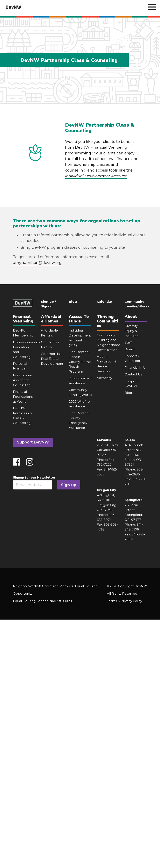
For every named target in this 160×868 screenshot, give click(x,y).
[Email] (33, 485)
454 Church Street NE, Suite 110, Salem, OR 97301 (134, 455)
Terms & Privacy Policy (124, 601)
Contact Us (133, 374)
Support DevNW (33, 442)
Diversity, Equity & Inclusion (132, 331)
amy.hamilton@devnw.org (37, 263)
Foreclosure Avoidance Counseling (23, 380)
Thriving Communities (107, 321)
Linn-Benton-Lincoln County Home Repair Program (80, 362)
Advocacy (104, 378)
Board (130, 349)
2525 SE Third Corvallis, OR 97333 (107, 450)
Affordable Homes (51, 319)
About (131, 317)
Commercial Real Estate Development (52, 359)
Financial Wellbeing (23, 319)
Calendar (105, 302)
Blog (73, 302)
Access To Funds (79, 319)
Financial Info (135, 368)
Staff (128, 342)
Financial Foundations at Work (23, 396)
